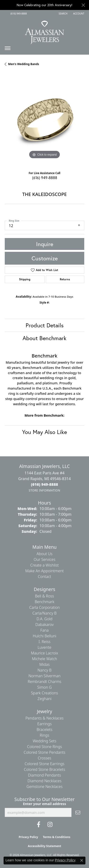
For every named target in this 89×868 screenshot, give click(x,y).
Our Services (44, 559)
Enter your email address (44, 804)
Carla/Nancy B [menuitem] (45, 613)
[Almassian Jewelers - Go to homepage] (44, 31)
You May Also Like (44, 432)
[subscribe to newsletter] (78, 812)
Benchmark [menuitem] (44, 602)
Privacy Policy (28, 837)
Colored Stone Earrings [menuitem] (45, 764)
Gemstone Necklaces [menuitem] (45, 787)
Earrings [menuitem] (44, 724)
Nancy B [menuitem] (44, 670)
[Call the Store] (44, 484)
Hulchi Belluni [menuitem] (44, 636)
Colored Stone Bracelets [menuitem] (45, 769)
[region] (44, 120)
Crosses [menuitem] (44, 758)
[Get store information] (44, 490)
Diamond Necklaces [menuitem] (44, 781)
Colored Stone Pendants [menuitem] (45, 752)
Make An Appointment (45, 571)
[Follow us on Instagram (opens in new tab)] (50, 825)
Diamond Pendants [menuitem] (44, 775)
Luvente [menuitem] (45, 647)
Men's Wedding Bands (24, 64)
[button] (63, 14)
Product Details (45, 325)
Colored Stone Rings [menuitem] (44, 747)
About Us (44, 554)
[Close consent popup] (82, 860)
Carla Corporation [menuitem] (44, 607)
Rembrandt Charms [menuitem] (45, 682)
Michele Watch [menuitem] (45, 659)
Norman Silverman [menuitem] (44, 676)
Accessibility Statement (44, 846)
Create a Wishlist (45, 565)
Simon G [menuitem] (44, 687)
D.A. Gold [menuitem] (44, 619)
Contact (44, 577)
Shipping (25, 279)
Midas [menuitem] (44, 664)
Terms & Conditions (56, 837)
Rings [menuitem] (45, 735)
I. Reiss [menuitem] (44, 642)
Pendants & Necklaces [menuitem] (44, 718)
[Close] (83, 5)
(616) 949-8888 (45, 178)
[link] (18, 14)
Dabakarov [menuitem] (44, 625)
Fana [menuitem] (44, 630)
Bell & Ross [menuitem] (44, 596)
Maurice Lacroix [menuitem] (44, 653)
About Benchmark (44, 338)
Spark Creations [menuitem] (44, 693)
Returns (65, 279)
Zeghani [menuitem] (44, 699)
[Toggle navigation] (8, 49)
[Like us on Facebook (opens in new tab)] (39, 825)
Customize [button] (45, 258)
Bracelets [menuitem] (44, 730)
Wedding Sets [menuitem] (45, 741)
